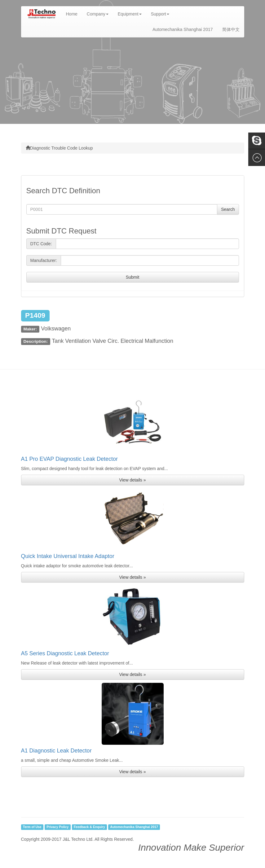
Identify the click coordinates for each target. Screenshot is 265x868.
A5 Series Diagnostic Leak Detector (65, 653)
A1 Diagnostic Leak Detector (56, 751)
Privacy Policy (57, 827)
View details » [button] (132, 480)
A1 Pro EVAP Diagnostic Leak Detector (70, 459)
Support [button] (160, 14)
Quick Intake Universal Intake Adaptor (68, 556)
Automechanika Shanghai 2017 (183, 29)
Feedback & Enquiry (89, 827)
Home (74, 13)
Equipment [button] (130, 14)
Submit (133, 277)
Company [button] (98, 14)
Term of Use (32, 827)
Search (228, 209)
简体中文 (231, 29)
